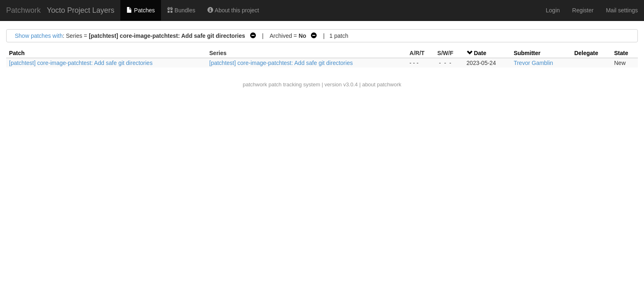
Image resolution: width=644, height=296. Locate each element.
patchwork (255, 84)
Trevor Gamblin (534, 63)
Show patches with (39, 36)
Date (480, 53)
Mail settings (622, 10)
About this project (233, 10)
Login (553, 10)
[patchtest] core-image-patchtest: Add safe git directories (81, 63)
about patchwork (382, 84)
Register (583, 10)
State (621, 53)
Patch (17, 53)
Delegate (586, 53)
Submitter (527, 53)
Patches (140, 10)
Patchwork (23, 10)
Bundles (181, 10)
